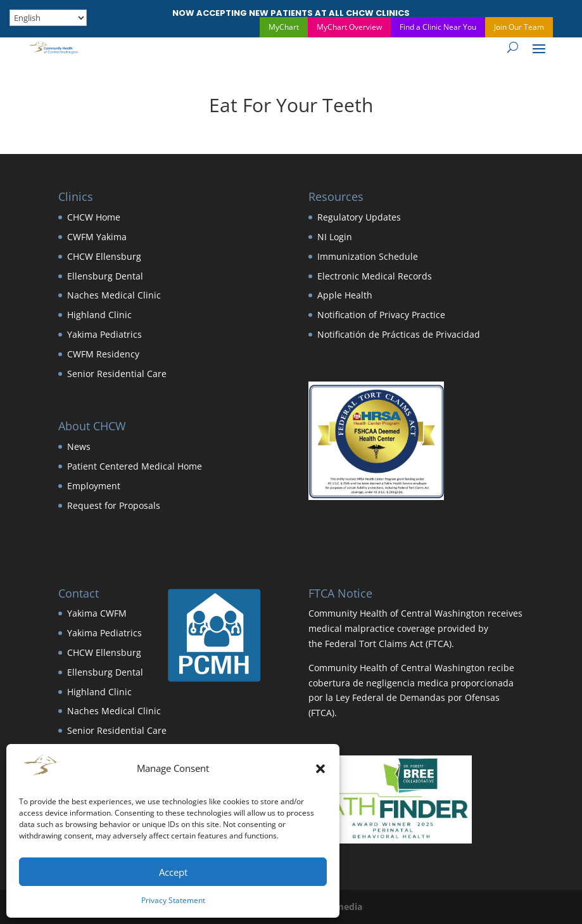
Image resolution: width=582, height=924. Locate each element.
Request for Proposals (114, 505)
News (79, 446)
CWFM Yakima (97, 237)
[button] (320, 769)
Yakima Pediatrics (104, 334)
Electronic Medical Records (375, 276)
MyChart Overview (349, 27)
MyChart (284, 27)
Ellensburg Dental (105, 276)
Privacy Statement (173, 900)
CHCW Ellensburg (104, 256)
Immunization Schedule (368, 256)
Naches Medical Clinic (114, 295)
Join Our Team (519, 27)
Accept (173, 872)
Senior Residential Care (117, 374)
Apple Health (345, 295)
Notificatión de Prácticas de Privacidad (399, 334)
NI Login (335, 237)
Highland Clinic (99, 315)
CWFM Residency (103, 354)
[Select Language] (48, 18)
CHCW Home (94, 217)
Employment (94, 486)
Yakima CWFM (97, 613)
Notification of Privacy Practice (381, 315)
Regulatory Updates (359, 217)
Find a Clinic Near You (438, 27)
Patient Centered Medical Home (135, 466)
